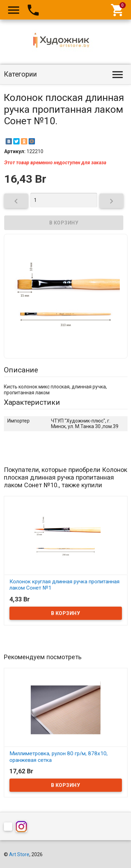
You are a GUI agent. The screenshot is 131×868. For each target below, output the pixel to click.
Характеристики (32, 402)
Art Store (19, 854)
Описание (21, 370)
